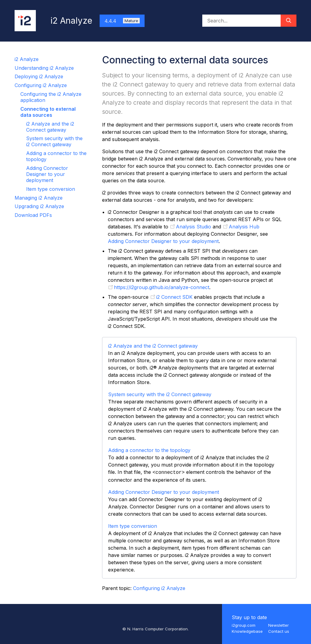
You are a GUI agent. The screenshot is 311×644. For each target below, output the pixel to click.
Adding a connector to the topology (149, 450)
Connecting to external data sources (48, 112)
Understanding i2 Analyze (44, 68)
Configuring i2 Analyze (41, 85)
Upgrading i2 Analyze (39, 206)
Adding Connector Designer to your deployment (47, 174)
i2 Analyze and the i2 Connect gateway (50, 127)
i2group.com (244, 625)
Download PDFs (33, 215)
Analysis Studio (193, 227)
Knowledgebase (247, 631)
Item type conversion (51, 189)
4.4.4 (122, 21)
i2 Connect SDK (174, 297)
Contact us (279, 631)
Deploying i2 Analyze (39, 76)
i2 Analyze (27, 59)
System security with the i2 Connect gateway (54, 141)
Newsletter (279, 625)
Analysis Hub (244, 227)
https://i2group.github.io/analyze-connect (162, 287)
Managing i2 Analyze (39, 198)
